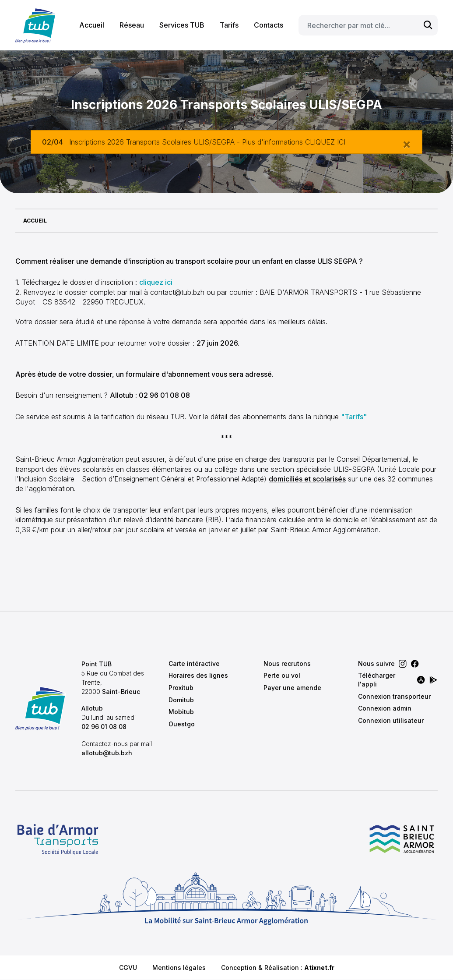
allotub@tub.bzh (107, 753)
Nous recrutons (287, 663)
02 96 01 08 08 (104, 727)
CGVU (128, 968)
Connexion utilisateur (391, 720)
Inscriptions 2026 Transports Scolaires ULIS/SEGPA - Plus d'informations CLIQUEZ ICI (207, 142)
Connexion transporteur (394, 696)
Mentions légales (179, 968)
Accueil (92, 25)
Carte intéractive (194, 663)
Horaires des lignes (198, 675)
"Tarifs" (354, 417)
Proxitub (181, 688)
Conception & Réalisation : (278, 968)
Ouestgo (182, 724)
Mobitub (181, 712)
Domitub (181, 700)
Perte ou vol (282, 675)
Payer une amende (292, 688)
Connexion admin (385, 708)
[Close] (407, 144)
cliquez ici (156, 282)
